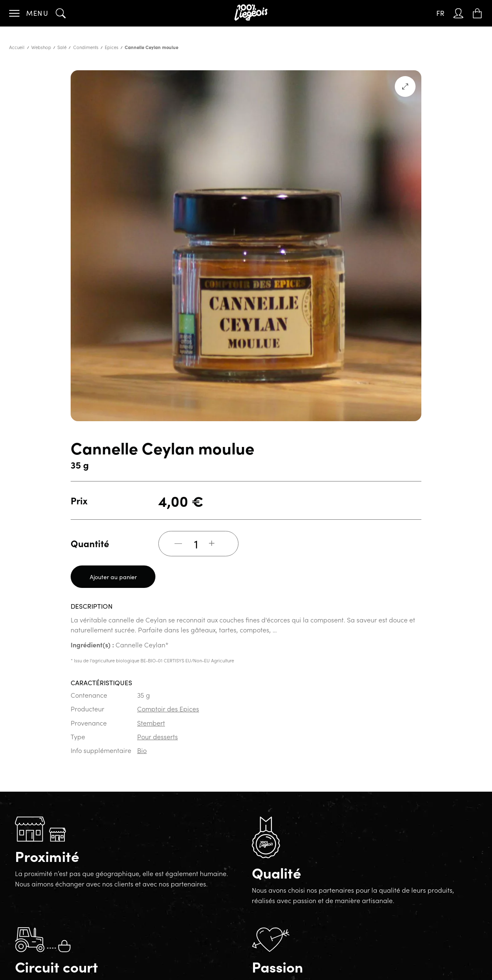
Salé (62, 47)
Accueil (17, 47)
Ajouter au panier (113, 577)
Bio (142, 750)
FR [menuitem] (440, 13)
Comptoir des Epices (168, 708)
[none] (440, 13)
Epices (112, 47)
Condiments (86, 47)
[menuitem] (440, 13)
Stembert (151, 723)
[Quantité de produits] (196, 543)
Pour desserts (157, 736)
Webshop (41, 47)
